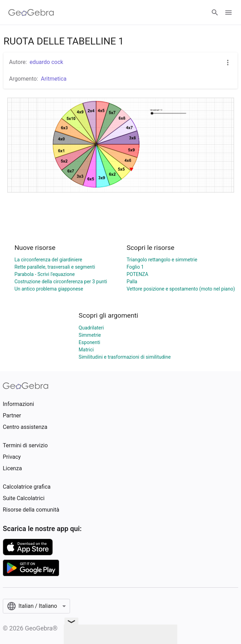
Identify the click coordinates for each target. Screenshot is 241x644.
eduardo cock (46, 62)
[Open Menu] (228, 13)
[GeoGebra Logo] (31, 13)
